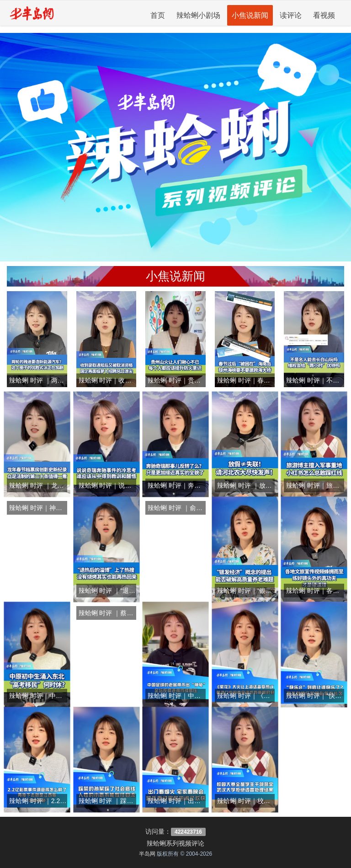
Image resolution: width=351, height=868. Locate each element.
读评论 (291, 15)
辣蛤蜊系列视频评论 (175, 843)
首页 (158, 15)
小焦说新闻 (250, 15)
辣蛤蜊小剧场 (198, 15)
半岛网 (147, 854)
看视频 (324, 15)
